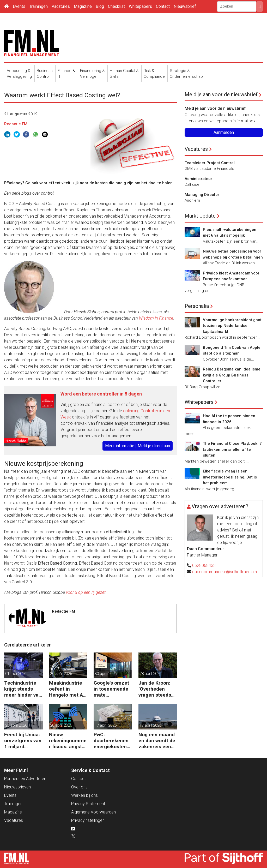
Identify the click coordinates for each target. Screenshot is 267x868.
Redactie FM (16, 124)
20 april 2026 (61, 725)
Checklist (116, 6)
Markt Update (200, 216)
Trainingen (38, 6)
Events (19, 6)
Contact (163, 6)
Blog (100, 6)
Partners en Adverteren (25, 779)
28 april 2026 (150, 674)
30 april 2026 (61, 674)
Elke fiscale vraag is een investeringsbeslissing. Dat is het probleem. (230, 477)
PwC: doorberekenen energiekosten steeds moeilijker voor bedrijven (111, 741)
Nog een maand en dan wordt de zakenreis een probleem (157, 741)
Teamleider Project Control (210, 163)
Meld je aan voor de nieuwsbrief (221, 94)
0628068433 (204, 565)
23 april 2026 (16, 725)
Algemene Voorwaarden (93, 812)
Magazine (83, 6)
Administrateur (198, 179)
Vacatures (61, 6)
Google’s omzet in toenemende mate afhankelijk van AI (111, 689)
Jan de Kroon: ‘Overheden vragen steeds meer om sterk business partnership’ (155, 689)
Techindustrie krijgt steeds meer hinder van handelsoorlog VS (23, 689)
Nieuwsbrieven (17, 787)
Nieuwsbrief (185, 6)
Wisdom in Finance (156, 318)
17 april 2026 (106, 725)
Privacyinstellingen (88, 820)
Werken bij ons (84, 795)
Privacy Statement (88, 804)
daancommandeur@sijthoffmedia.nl (225, 572)
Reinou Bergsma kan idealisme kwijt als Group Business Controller (232, 375)
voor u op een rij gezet (86, 592)
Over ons (79, 787)
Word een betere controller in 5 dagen (101, 394)
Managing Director (202, 195)
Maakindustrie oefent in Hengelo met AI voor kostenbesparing (67, 689)
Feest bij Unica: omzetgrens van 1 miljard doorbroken (23, 741)
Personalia (197, 306)
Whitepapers (140, 6)
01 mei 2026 (16, 674)
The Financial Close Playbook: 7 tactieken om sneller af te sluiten (232, 449)
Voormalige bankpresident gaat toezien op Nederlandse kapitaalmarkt (232, 326)
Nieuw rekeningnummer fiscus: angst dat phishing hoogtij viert (68, 741)
